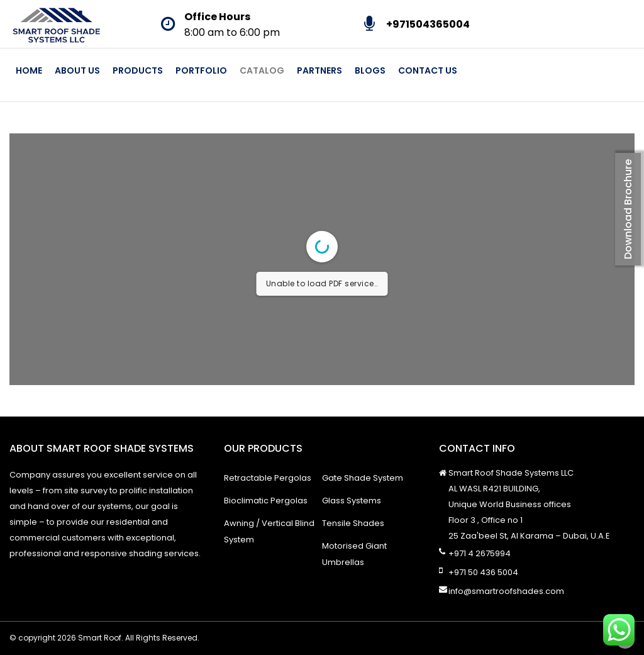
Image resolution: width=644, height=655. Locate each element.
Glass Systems (352, 501)
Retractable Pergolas (268, 478)
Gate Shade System (363, 478)
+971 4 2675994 (480, 553)
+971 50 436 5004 (483, 572)
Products (138, 70)
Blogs (370, 70)
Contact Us (428, 70)
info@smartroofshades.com (506, 591)
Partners (319, 70)
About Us (77, 70)
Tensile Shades (353, 523)
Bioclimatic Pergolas (266, 501)
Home (29, 70)
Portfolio (201, 70)
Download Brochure (628, 209)
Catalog (262, 70)
